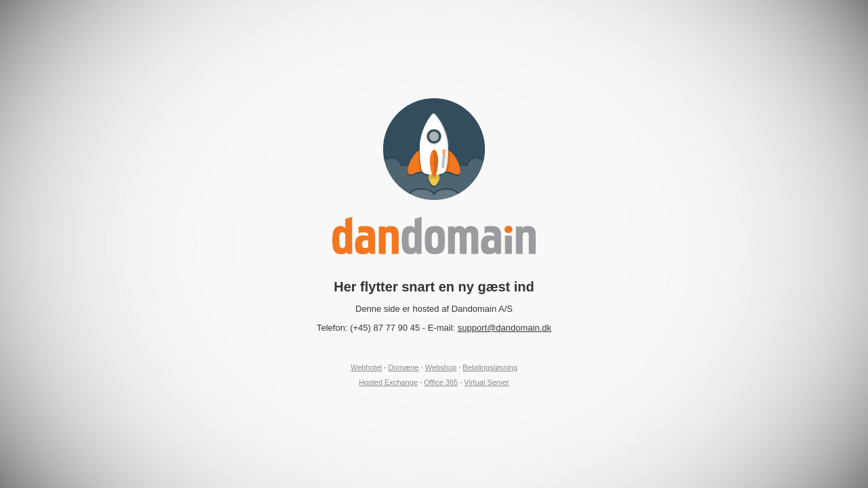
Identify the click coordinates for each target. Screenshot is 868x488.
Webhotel (366, 367)
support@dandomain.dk (505, 328)
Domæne (403, 367)
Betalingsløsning (490, 367)
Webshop (441, 367)
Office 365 (441, 382)
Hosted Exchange (388, 382)
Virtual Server (486, 382)
